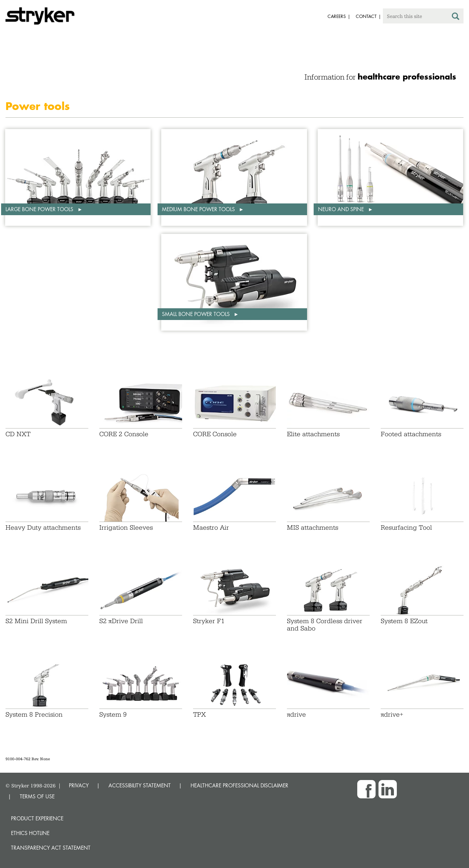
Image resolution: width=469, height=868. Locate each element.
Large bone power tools (40, 209)
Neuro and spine (342, 209)
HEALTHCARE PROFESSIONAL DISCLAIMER (239, 785)
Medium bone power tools (199, 209)
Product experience (37, 818)
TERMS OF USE (37, 796)
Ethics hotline (30, 833)
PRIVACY (79, 785)
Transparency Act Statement (51, 848)
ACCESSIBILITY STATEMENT (140, 785)
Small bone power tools (197, 314)
